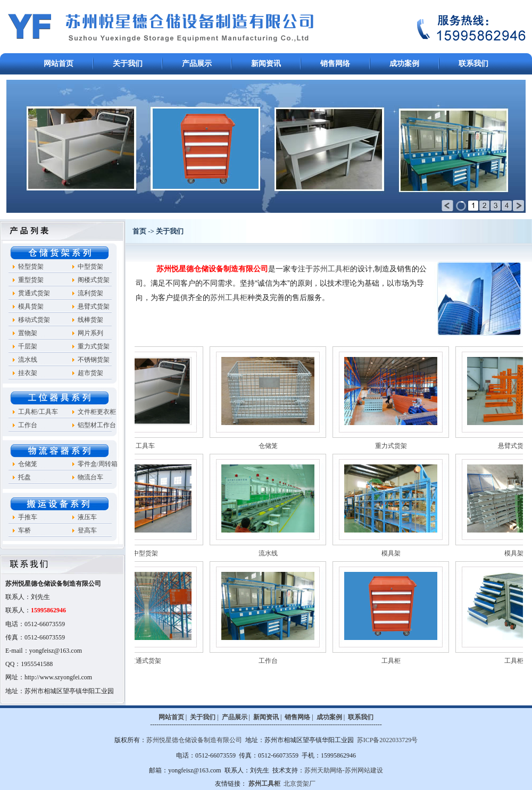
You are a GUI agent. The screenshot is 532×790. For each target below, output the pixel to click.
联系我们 (473, 64)
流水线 (28, 360)
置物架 (28, 333)
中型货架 (90, 267)
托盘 (24, 477)
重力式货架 (94, 346)
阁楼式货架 (94, 280)
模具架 (409, 553)
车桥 (24, 530)
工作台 (28, 425)
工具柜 (409, 661)
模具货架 (31, 306)
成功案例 (404, 64)
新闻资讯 (266, 64)
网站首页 (59, 64)
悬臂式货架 (94, 306)
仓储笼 (28, 464)
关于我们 (128, 64)
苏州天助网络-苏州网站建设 (344, 770)
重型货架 (31, 280)
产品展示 (197, 64)
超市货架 (90, 373)
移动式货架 (34, 320)
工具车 (163, 446)
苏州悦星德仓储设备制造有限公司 (194, 740)
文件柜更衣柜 (97, 412)
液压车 (87, 517)
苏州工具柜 (331, 269)
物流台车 (90, 477)
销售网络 (335, 64)
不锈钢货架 (94, 360)
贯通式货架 (34, 293)
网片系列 (90, 333)
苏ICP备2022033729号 (388, 740)
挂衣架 (28, 373)
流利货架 (90, 293)
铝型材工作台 (97, 425)
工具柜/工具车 (38, 412)
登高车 (87, 530)
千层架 (28, 346)
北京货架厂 (300, 784)
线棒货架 (90, 320)
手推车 (28, 517)
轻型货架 (31, 267)
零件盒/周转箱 (98, 464)
